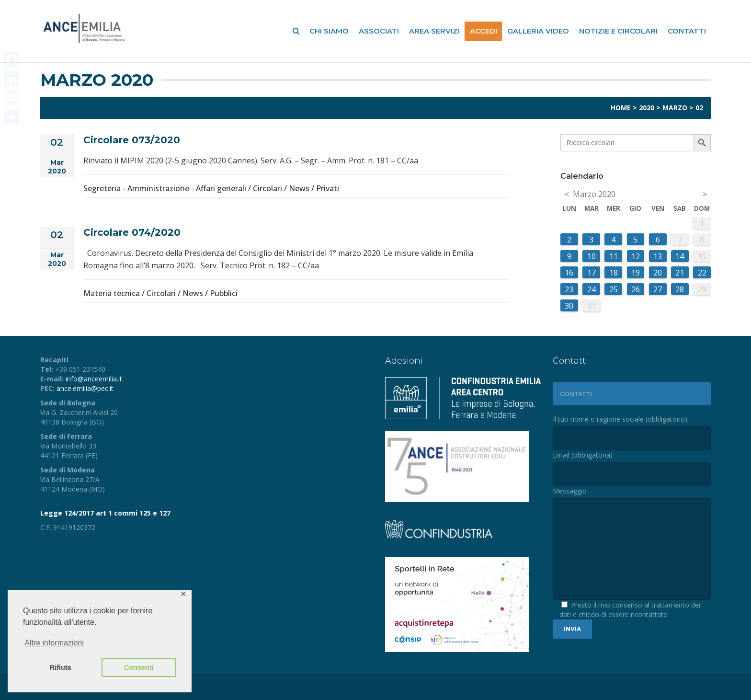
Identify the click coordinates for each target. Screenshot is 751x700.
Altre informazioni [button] (54, 643)
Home (621, 108)
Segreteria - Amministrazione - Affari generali (165, 188)
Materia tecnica (112, 293)
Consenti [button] (139, 667)
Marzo (675, 108)
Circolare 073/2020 (132, 140)
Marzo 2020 (594, 194)
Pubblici (224, 293)
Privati (328, 188)
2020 (647, 108)
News (299, 188)
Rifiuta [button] (61, 667)
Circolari (267, 188)
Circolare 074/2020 (132, 232)
